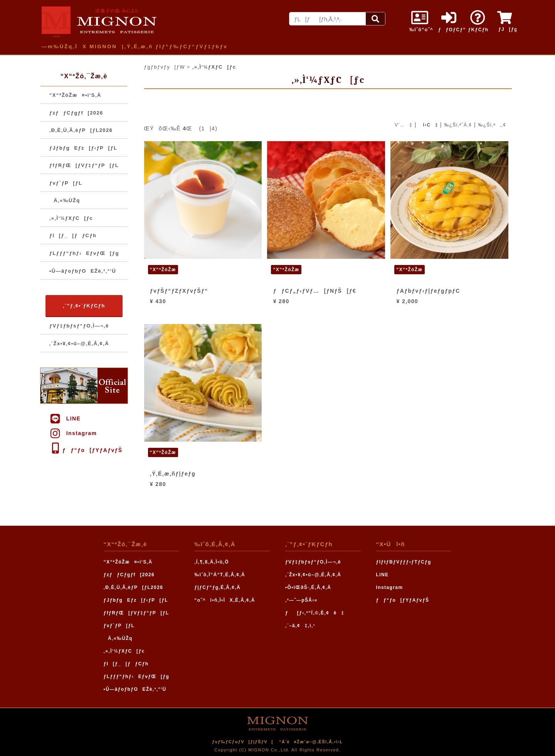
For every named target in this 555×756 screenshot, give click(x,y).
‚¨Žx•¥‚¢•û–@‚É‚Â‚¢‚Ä (79, 343)
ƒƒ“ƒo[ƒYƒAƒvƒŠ (86, 450)
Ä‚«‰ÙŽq (65, 200)
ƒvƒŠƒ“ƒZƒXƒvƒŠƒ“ (179, 291)
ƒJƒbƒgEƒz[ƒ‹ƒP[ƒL (83, 148)
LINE (65, 418)
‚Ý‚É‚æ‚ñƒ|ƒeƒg (173, 474)
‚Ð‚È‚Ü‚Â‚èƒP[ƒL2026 (81, 130)
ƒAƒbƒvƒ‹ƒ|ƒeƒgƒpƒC (428, 291)
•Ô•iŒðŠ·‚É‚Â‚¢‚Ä (308, 587)
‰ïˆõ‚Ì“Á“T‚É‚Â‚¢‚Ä (220, 575)
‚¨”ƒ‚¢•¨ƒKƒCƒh (84, 306)
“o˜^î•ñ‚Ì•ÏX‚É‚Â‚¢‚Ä (225, 600)
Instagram (73, 433)
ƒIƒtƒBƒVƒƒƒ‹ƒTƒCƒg (404, 562)
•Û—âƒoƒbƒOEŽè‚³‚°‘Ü (83, 271)
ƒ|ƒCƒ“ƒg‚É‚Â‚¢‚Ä (217, 587)
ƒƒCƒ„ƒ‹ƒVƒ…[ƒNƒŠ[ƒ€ (315, 291)
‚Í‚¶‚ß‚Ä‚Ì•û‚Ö (212, 562)
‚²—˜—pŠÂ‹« (301, 600)
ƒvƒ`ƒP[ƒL (66, 183)
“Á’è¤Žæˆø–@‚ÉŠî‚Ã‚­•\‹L (311, 742)
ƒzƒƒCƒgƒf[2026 (76, 113)
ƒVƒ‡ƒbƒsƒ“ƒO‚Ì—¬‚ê (79, 326)
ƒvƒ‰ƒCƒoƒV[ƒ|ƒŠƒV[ (243, 742)
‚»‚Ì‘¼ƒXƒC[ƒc (71, 218)
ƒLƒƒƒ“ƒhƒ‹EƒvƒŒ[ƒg (84, 253)
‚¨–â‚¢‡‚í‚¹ (300, 626)
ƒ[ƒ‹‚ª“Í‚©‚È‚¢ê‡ (315, 613)
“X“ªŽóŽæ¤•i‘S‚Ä (75, 95)
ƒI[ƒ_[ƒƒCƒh (73, 235)
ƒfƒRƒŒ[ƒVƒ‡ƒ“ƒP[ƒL (84, 165)
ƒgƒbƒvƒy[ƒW (165, 67)
